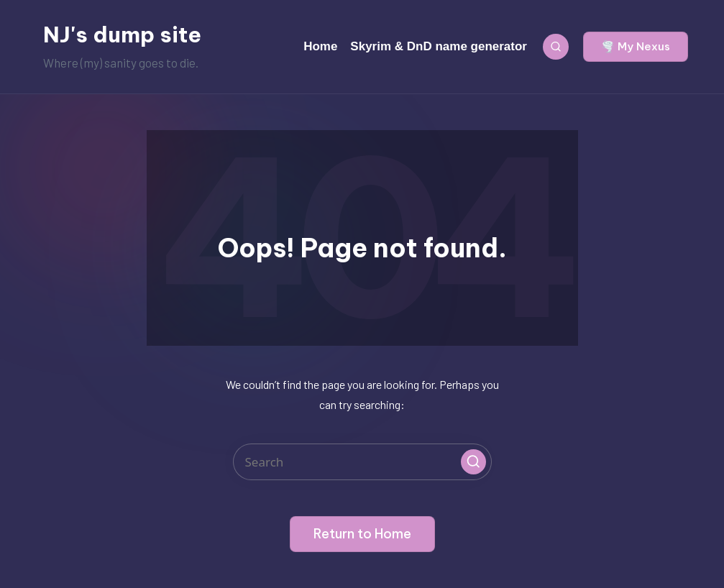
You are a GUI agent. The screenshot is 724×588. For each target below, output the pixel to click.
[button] (636, 47)
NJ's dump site (122, 35)
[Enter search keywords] (362, 462)
